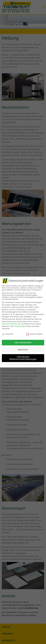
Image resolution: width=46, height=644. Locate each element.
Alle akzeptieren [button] (23, 341)
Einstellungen (20, 324)
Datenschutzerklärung (11, 322)
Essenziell (8, 332)
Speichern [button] (23, 348)
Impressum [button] (37, 363)
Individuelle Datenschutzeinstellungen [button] (23, 356)
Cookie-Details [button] (11, 363)
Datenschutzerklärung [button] (24, 363)
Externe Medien (34, 332)
